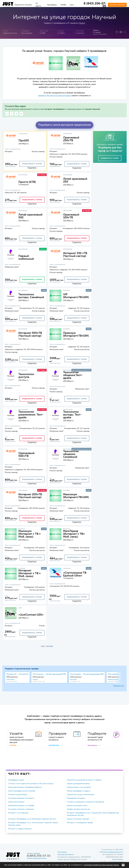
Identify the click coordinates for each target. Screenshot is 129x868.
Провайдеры (52, 5)
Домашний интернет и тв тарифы (21, 806)
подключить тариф (32, 164)
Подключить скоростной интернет (81, 795)
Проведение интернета (76, 798)
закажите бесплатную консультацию (55, 96)
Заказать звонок (117, 5)
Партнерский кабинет (66, 855)
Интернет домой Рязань (18, 795)
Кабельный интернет (16, 802)
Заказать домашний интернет (78, 784)
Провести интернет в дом (77, 806)
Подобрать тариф (110, 158)
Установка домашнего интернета (21, 798)
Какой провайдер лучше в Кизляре (22, 791)
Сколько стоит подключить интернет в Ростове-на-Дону (31, 784)
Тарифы (63, 5)
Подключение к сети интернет (79, 787)
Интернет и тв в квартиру (18, 813)
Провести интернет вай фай (78, 819)
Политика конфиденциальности (111, 852)
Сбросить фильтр (100, 34)
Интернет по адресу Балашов (20, 829)
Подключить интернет (23, 5)
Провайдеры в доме (16, 780)
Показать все (119, 686)
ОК (123, 865)
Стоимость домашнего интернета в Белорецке (86, 802)
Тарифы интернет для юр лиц (79, 809)
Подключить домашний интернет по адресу (84, 780)
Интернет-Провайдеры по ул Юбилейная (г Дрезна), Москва (32, 819)
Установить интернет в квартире (21, 809)
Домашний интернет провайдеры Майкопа (25, 787)
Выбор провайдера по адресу (79, 791)
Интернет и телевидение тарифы (80, 823)
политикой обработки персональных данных (101, 865)
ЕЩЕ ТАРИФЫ (47, 646)
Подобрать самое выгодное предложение (64, 125)
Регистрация (62, 852)
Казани (82, 23)
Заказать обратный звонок (37, 858)
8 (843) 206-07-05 (95, 5)
